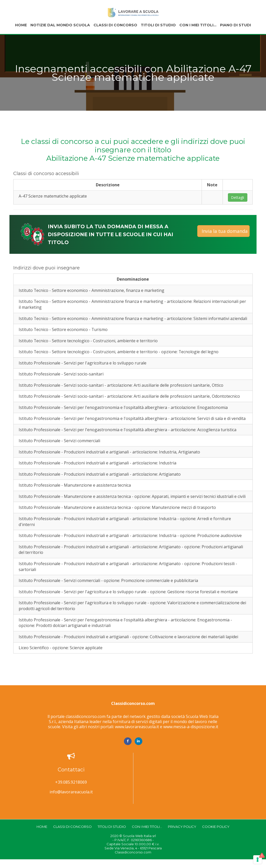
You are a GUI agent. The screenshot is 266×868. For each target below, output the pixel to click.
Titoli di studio (158, 25)
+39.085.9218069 (71, 791)
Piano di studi (235, 25)
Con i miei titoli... (198, 25)
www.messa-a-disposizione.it (191, 735)
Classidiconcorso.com (133, 712)
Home (21, 25)
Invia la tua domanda (225, 231)
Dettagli (238, 197)
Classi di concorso (115, 25)
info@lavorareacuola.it (71, 801)
